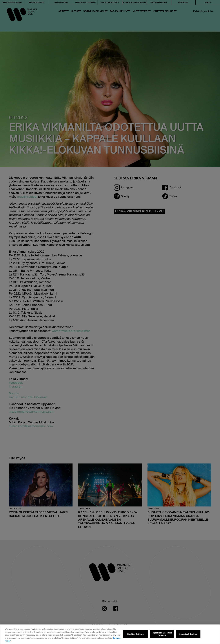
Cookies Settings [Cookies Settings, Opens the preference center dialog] (135, 634)
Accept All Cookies (188, 634)
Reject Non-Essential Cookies (162, 634)
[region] (110, 634)
